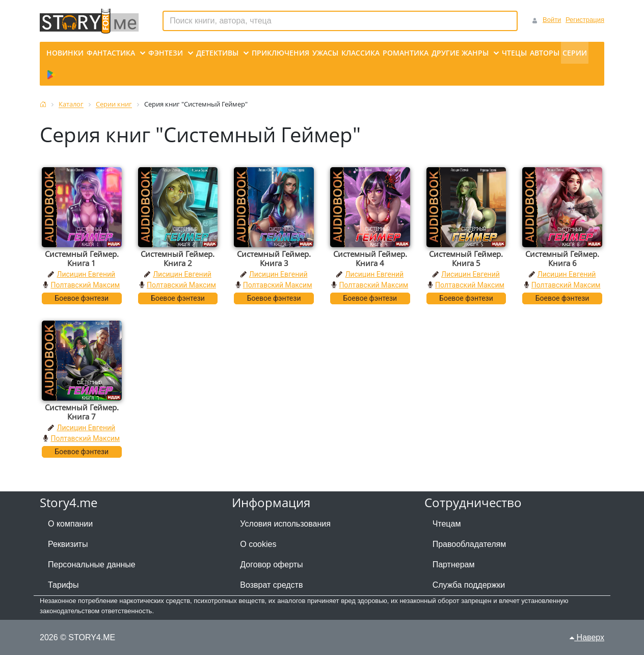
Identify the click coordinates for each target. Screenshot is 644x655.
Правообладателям (469, 544)
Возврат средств (271, 585)
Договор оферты (271, 565)
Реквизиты (68, 544)
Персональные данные (92, 565)
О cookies (258, 544)
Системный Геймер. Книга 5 (466, 258)
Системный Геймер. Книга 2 (178, 258)
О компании (70, 524)
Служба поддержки (469, 585)
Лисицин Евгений (86, 274)
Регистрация (585, 20)
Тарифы (63, 585)
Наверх (587, 637)
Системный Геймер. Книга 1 (82, 258)
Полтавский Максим (85, 285)
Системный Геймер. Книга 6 (562, 258)
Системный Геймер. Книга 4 (370, 258)
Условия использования (285, 524)
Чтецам (447, 524)
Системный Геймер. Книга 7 (82, 412)
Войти (552, 20)
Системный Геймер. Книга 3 (274, 258)
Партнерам (454, 565)
